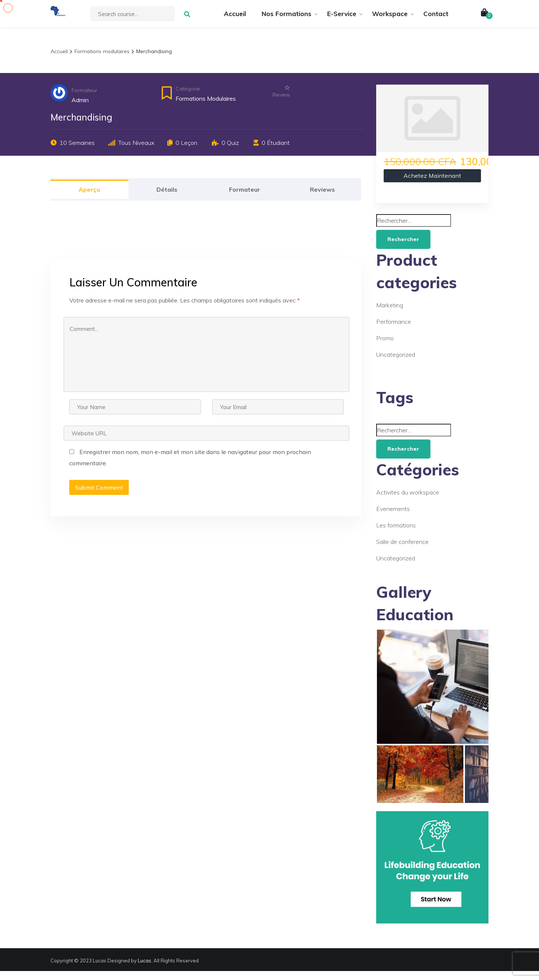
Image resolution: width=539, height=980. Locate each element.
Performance (394, 331)
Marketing (390, 314)
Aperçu (89, 198)
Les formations (396, 534)
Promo (385, 347)
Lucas (144, 970)
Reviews (322, 198)
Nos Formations (287, 18)
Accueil (235, 18)
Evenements (393, 518)
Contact (436, 18)
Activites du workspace (408, 501)
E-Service (342, 18)
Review (281, 104)
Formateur (84, 99)
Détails (167, 198)
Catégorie (188, 98)
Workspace (390, 18)
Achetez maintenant (432, 185)
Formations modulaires (206, 107)
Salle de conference (402, 551)
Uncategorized (396, 363)
